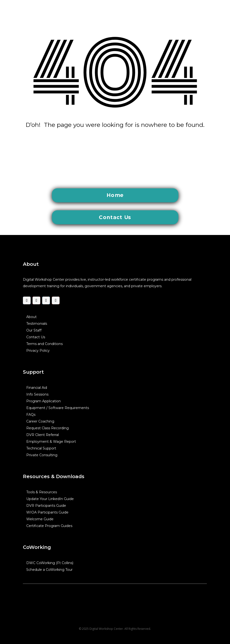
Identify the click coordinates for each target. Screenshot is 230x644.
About (31, 317)
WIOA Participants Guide (47, 512)
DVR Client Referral (43, 435)
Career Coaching (40, 421)
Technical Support (41, 448)
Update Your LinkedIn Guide (50, 499)
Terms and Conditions (44, 344)
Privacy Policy (38, 351)
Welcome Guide (40, 519)
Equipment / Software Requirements (58, 408)
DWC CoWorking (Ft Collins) (50, 563)
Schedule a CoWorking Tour (49, 570)
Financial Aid (37, 388)
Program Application (44, 401)
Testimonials (37, 324)
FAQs (31, 415)
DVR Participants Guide (46, 506)
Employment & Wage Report (51, 442)
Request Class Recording (47, 428)
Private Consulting (42, 455)
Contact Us (36, 337)
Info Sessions (37, 394)
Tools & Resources (42, 492)
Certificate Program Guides (49, 526)
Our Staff (34, 330)
